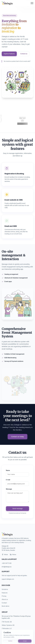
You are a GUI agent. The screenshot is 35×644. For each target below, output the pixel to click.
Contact (4, 603)
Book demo (5, 606)
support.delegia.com (8, 579)
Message (9, 489)
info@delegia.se (7, 567)
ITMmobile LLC (7, 628)
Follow (5, 554)
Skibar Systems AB (8, 625)
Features (5, 593)
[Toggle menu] (32, 3)
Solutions (5, 589)
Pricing (4, 596)
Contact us (24, 54)
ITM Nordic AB (7, 622)
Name (8, 470)
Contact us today (17, 437)
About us (5, 599)
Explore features (9, 54)
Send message (17, 509)
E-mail (8, 480)
